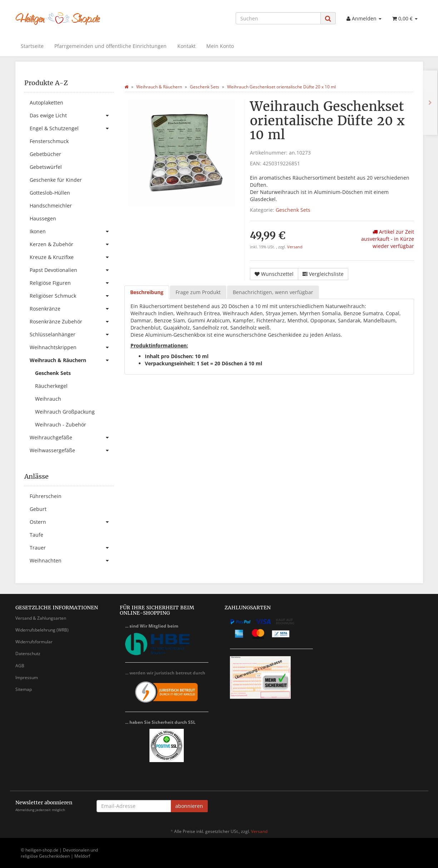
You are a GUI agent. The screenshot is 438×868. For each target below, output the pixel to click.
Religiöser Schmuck (72, 296)
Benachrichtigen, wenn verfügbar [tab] (273, 292)
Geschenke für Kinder (56, 180)
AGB (20, 666)
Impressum (27, 677)
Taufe (36, 535)
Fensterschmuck (49, 141)
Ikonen (72, 231)
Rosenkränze (72, 309)
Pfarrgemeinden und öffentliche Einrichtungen (110, 46)
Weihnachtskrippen (72, 347)
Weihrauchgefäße (72, 438)
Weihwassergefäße (72, 450)
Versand (295, 247)
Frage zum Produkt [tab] (198, 292)
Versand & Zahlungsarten (41, 618)
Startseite (32, 46)
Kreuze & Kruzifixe (72, 257)
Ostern (72, 522)
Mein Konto (220, 46)
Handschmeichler (51, 206)
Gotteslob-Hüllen (50, 193)
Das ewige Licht (72, 116)
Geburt (38, 509)
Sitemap (24, 689)
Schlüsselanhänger (72, 335)
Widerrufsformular (34, 642)
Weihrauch (48, 399)
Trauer (72, 548)
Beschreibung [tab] (147, 292)
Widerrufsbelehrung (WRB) (42, 630)
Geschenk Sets (293, 210)
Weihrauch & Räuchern (72, 360)
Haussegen (43, 218)
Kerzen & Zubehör (72, 244)
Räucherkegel (51, 386)
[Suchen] (278, 18)
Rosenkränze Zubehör (72, 322)
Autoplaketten (46, 103)
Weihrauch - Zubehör (61, 425)
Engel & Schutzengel (72, 128)
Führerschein (46, 496)
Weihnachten (72, 561)
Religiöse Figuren (72, 283)
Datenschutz (28, 654)
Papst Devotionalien (72, 270)
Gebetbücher (45, 154)
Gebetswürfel (46, 167)
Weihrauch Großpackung (65, 412)
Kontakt (186, 46)
